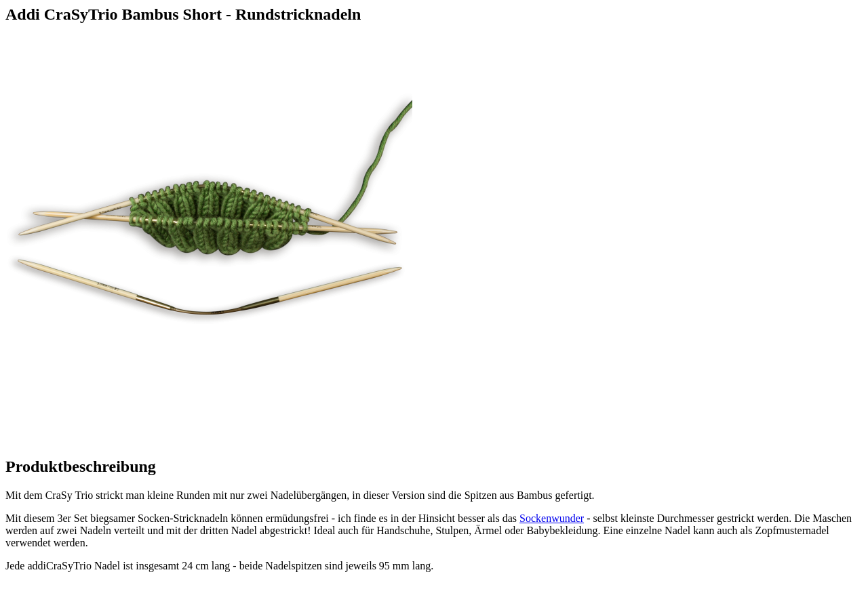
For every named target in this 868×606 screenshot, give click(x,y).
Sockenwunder (552, 518)
